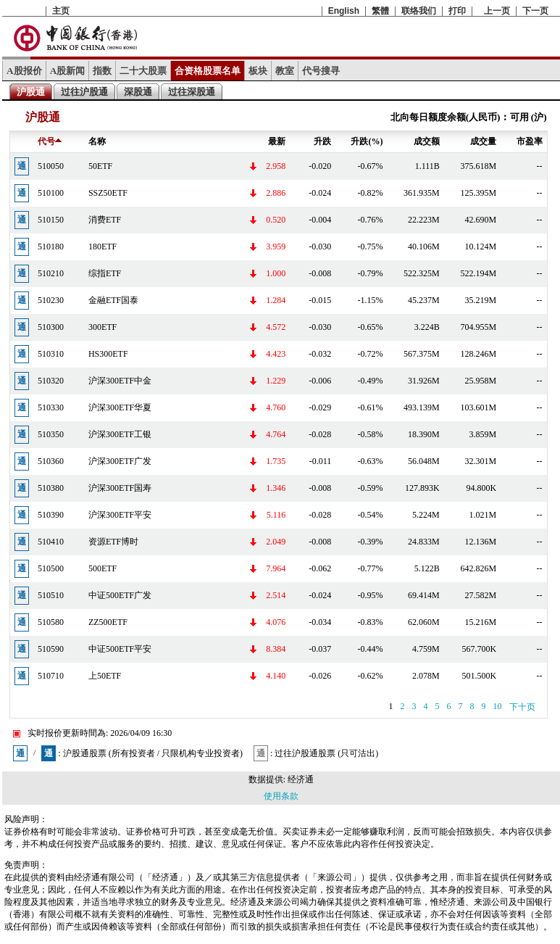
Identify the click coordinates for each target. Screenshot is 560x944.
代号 (50, 141)
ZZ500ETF (108, 622)
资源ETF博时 (113, 542)
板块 (258, 71)
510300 (51, 327)
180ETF (103, 247)
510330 (51, 407)
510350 (51, 434)
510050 (51, 166)
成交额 (427, 141)
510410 (51, 542)
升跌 (322, 141)
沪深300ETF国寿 (120, 488)
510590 (51, 649)
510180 (51, 247)
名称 (97, 141)
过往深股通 (192, 92)
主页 (61, 11)
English (344, 11)
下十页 (522, 707)
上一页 (497, 11)
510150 (51, 220)
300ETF (103, 327)
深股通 (138, 92)
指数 (102, 71)
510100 (51, 193)
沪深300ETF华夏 (120, 407)
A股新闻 (68, 71)
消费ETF (105, 220)
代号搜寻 (321, 71)
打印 (457, 11)
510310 (51, 354)
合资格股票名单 (208, 71)
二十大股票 (143, 71)
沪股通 (31, 92)
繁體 (380, 11)
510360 (51, 461)
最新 (277, 141)
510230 (51, 300)
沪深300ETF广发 (120, 461)
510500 (51, 568)
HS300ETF (108, 354)
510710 (51, 676)
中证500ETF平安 (120, 649)
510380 (51, 488)
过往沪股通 (84, 92)
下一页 (535, 11)
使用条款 (281, 796)
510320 (51, 381)
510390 (51, 515)
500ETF (103, 568)
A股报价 (24, 71)
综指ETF (105, 273)
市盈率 (530, 141)
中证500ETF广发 (120, 595)
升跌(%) (367, 141)
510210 (51, 273)
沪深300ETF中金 (120, 381)
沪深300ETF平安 (120, 515)
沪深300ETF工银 (120, 434)
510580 (51, 622)
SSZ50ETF (108, 193)
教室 (285, 71)
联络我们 (419, 11)
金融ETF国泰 (113, 300)
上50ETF (105, 676)
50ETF (100, 166)
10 (498, 706)
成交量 (483, 141)
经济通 (301, 779)
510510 (51, 595)
